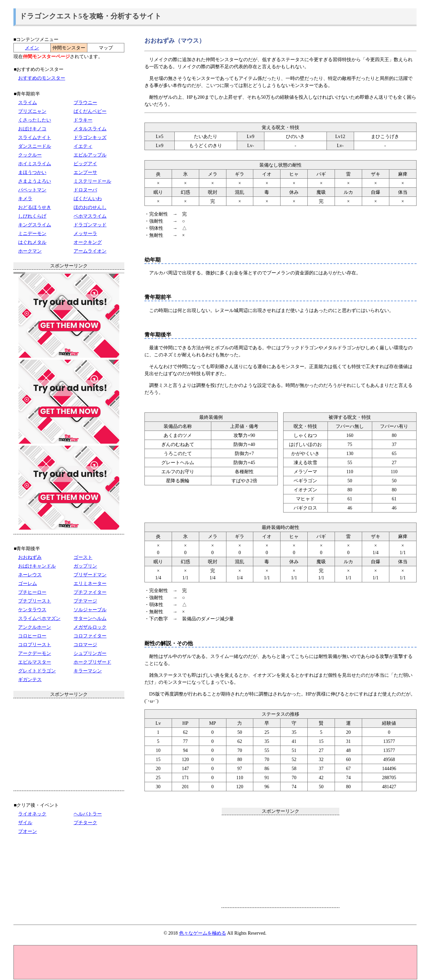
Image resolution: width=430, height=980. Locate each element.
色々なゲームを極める (203, 933)
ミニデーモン (32, 234)
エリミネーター (90, 584)
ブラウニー (85, 103)
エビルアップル (90, 155)
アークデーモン (35, 653)
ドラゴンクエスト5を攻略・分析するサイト (91, 16)
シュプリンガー (90, 653)
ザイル (25, 823)
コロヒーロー (32, 636)
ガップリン (85, 566)
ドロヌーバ (85, 190)
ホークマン (30, 251)
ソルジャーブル (90, 610)
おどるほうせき (35, 207)
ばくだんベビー (90, 111)
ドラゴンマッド (90, 225)
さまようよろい (35, 181)
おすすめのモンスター (42, 78)
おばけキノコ (32, 129)
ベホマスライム (90, 216)
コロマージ (85, 645)
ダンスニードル (35, 146)
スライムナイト (35, 138)
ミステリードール (92, 181)
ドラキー (83, 120)
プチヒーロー (32, 592)
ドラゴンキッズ (90, 138)
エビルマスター (35, 662)
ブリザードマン (90, 575)
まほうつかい (32, 172)
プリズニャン (32, 111)
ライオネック (32, 814)
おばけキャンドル (37, 566)
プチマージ (85, 601)
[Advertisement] (281, 861)
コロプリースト (35, 645)
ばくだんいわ (88, 199)
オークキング (88, 242)
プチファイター (90, 592)
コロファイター (90, 636)
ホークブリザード (92, 662)
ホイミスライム (35, 164)
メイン (32, 48)
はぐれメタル (32, 242)
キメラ (25, 199)
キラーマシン (88, 671)
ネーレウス (30, 575)
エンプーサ (85, 172)
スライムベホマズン (39, 618)
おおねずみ (30, 557)
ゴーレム (28, 584)
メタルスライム (90, 129)
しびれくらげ (32, 216)
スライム (28, 103)
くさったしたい (35, 120)
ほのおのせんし (90, 207)
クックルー (30, 155)
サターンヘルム (90, 618)
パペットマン (32, 190)
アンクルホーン (35, 627)
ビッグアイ (85, 164)
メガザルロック (90, 627)
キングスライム (35, 225)
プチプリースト (35, 601)
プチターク (85, 823)
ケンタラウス (32, 610)
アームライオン (90, 251)
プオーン (28, 831)
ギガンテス (30, 680)
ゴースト (83, 557)
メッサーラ (85, 234)
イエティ (83, 146)
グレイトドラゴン (37, 671)
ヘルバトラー (88, 814)
